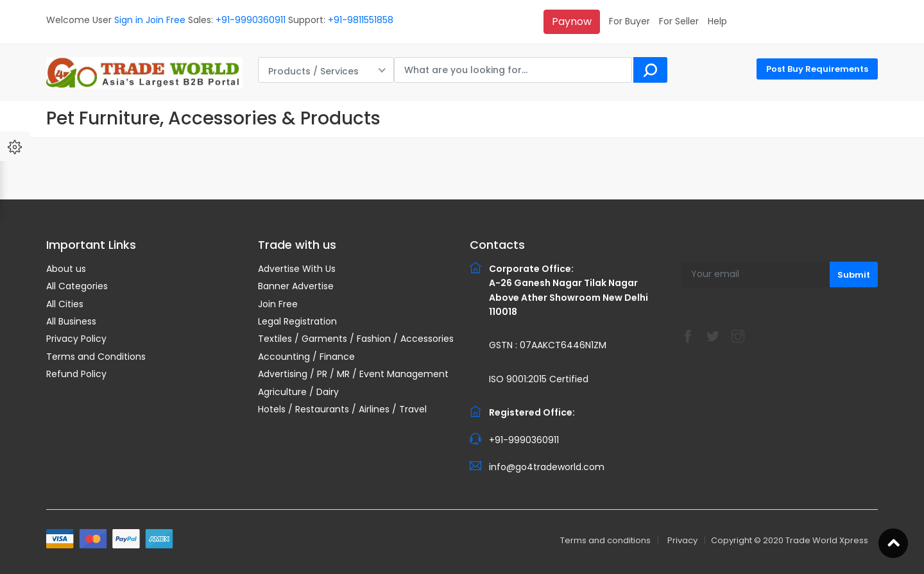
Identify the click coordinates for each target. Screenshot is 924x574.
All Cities (65, 304)
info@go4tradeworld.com (547, 467)
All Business (71, 321)
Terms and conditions (605, 540)
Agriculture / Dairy (298, 392)
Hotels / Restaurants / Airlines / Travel (342, 409)
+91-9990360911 (251, 20)
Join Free (166, 20)
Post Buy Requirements (817, 69)
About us (66, 269)
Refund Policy (76, 374)
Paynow (572, 21)
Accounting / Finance (306, 357)
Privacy (682, 540)
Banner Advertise (296, 286)
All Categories (77, 286)
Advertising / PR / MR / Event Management (353, 374)
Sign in (129, 20)
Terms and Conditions (96, 357)
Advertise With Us (297, 269)
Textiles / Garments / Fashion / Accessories (356, 339)
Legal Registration (297, 321)
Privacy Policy (76, 339)
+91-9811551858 (361, 20)
